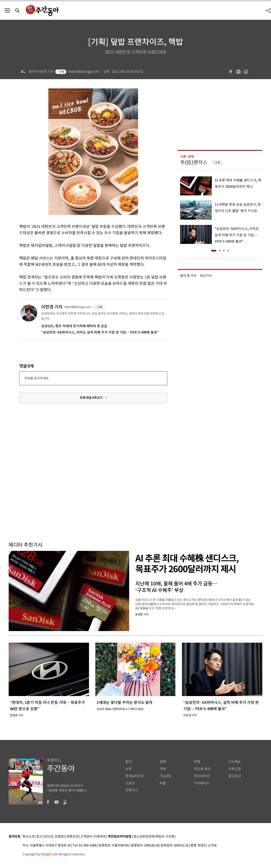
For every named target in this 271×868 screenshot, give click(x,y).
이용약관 (100, 837)
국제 (163, 769)
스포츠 (130, 783)
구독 (62, 72)
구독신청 (234, 769)
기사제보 (234, 762)
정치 (129, 762)
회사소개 (29, 837)
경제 (163, 762)
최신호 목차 (202, 769)
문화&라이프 (134, 776)
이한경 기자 (52, 307)
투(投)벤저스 (194, 162)
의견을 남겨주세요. (37, 378)
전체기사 (132, 790)
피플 (163, 783)
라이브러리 (202, 776)
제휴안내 (73, 837)
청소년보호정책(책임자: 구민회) (154, 837)
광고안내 (234, 776)
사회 (129, 769)
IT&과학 (165, 776)
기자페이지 (202, 783)
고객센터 (86, 837)
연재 (197, 762)
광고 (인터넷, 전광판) (51, 837)
